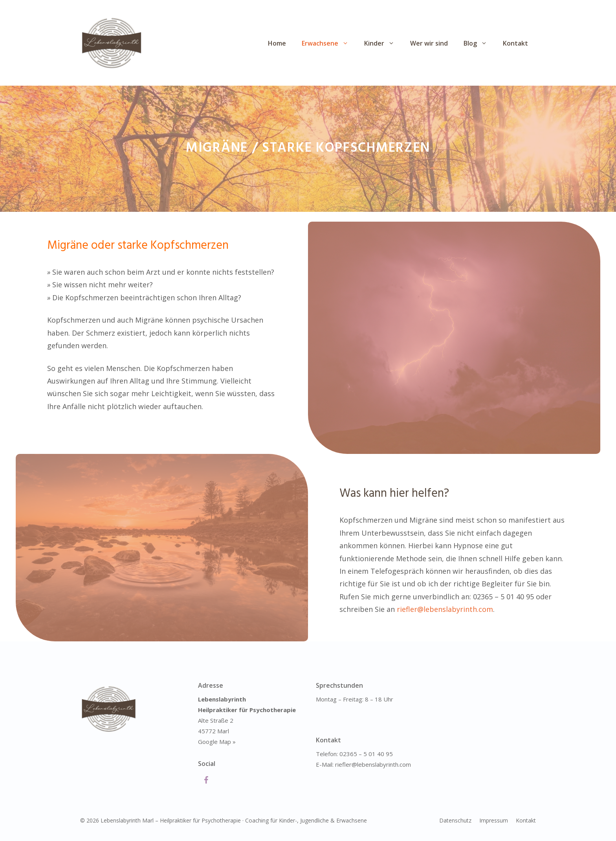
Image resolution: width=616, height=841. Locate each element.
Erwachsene (329, 43)
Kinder (383, 43)
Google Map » (217, 742)
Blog (479, 43)
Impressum (494, 820)
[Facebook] (206, 780)
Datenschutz (455, 820)
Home (277, 43)
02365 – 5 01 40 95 (366, 754)
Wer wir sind (429, 43)
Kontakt (515, 43)
